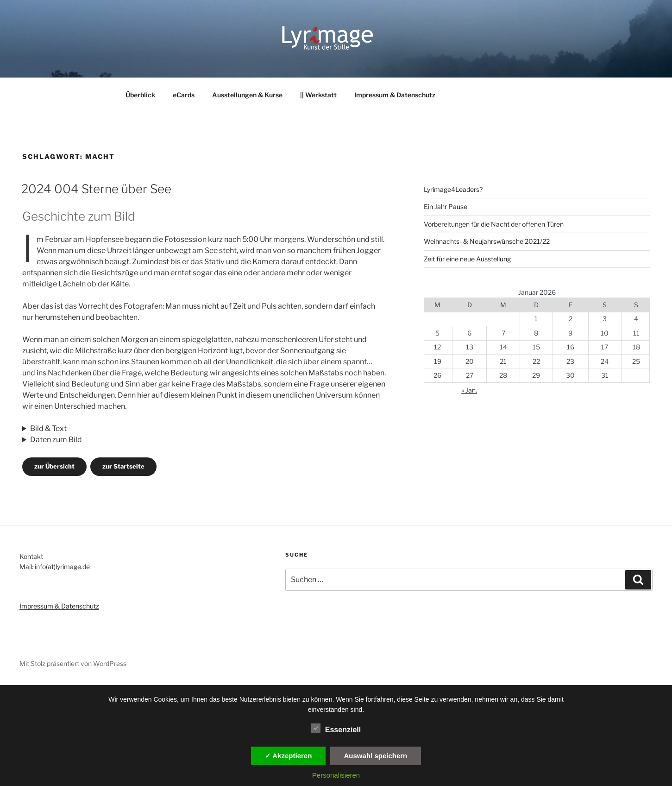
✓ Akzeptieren (289, 756)
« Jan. (469, 390)
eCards (184, 95)
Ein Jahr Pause (446, 206)
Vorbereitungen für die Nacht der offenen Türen (494, 224)
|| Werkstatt (318, 95)
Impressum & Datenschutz (395, 95)
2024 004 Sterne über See (96, 189)
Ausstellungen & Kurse (247, 95)
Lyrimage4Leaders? (453, 189)
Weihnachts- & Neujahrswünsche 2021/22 (487, 241)
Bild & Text (48, 428)
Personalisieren (336, 775)
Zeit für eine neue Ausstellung (467, 259)
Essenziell (336, 728)
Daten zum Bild (56, 440)
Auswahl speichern (376, 756)
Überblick (140, 95)
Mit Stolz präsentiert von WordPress (73, 663)
